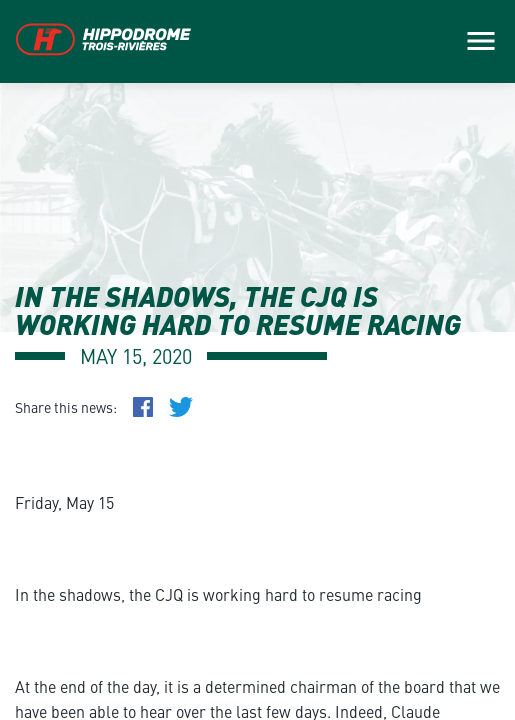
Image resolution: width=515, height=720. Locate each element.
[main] (257, 360)
